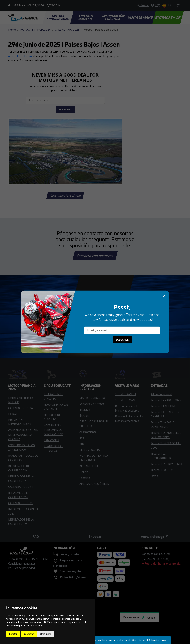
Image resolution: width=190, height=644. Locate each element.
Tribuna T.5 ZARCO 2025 (166, 400)
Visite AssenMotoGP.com (65, 196)
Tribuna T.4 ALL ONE (163, 406)
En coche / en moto (92, 404)
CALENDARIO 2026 (21, 408)
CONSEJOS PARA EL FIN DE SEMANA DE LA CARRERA (23, 435)
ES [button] (167, 5)
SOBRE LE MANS (126, 400)
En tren (84, 415)
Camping (85, 478)
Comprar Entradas (95, 317)
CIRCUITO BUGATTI (86, 17)
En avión (85, 409)
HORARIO (14, 414)
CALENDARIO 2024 (21, 487)
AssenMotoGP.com (20, 56)
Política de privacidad (21, 568)
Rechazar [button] (29, 634)
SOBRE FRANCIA (126, 394)
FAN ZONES (51, 440)
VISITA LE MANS (140, 17)
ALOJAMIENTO (89, 466)
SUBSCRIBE (65, 109)
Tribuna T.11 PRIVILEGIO (166, 464)
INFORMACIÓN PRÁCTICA (113, 17)
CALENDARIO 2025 (67, 30)
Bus (82, 444)
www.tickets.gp (154, 536)
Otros (154, 476)
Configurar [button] (46, 634)
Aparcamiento (88, 432)
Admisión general (161, 394)
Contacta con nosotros (95, 256)
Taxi (82, 438)
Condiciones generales (22, 563)
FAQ (36, 536)
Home (12, 30)
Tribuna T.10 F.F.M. (162, 470)
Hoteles (85, 472)
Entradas (95, 536)
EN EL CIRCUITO (90, 450)
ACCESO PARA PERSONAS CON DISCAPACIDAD (54, 430)
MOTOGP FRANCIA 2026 (58, 17)
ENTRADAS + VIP (168, 17)
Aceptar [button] (13, 634)
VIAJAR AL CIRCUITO (92, 398)
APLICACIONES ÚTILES (94, 484)
